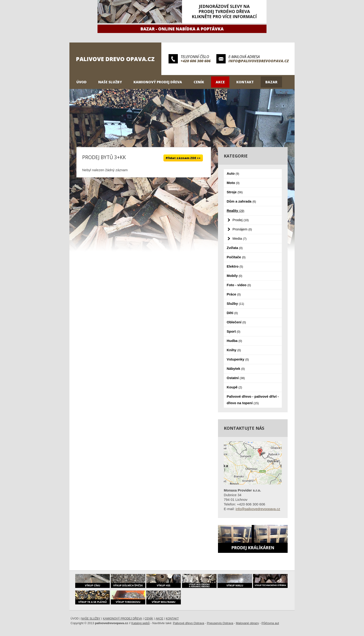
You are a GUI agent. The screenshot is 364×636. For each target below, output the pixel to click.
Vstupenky (238, 359)
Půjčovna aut (270, 623)
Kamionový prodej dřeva (158, 82)
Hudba (234, 341)
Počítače (236, 257)
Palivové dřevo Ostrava (188, 623)
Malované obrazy (247, 623)
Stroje (235, 192)
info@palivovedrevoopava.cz (259, 61)
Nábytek (236, 369)
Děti (232, 313)
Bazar (271, 82)
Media (240, 238)
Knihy (234, 350)
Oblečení (236, 322)
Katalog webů (141, 623)
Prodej (241, 220)
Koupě (234, 387)
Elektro (235, 266)
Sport (234, 331)
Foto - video (239, 285)
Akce (220, 82)
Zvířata (235, 248)
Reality (236, 211)
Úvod (81, 82)
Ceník (199, 82)
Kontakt (245, 82)
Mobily (235, 276)
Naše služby (110, 82)
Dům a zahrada (241, 201)
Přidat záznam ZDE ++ (183, 158)
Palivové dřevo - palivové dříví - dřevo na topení (253, 400)
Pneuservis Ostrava (220, 623)
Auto (233, 173)
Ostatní (236, 378)
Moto (233, 183)
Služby (236, 303)
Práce (234, 294)
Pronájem (242, 229)
